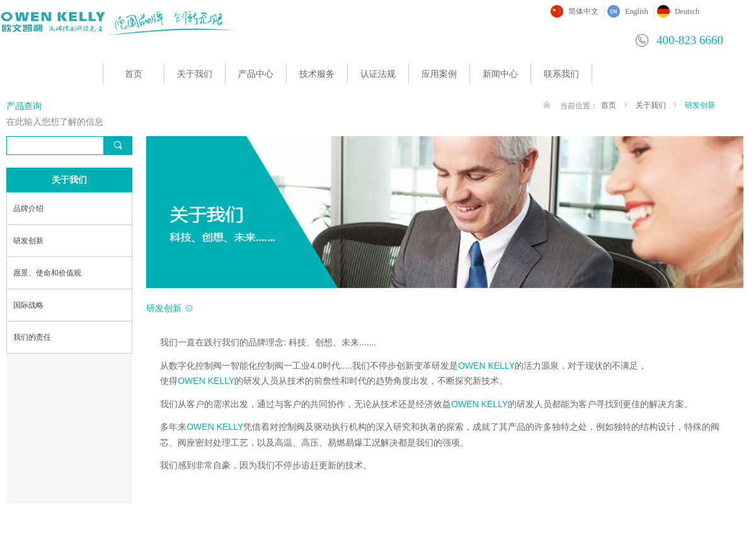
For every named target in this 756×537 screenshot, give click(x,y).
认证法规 (378, 74)
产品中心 (256, 74)
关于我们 (195, 74)
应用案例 (439, 74)
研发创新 (700, 105)
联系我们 (561, 74)
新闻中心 (500, 74)
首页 (134, 74)
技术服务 (317, 74)
